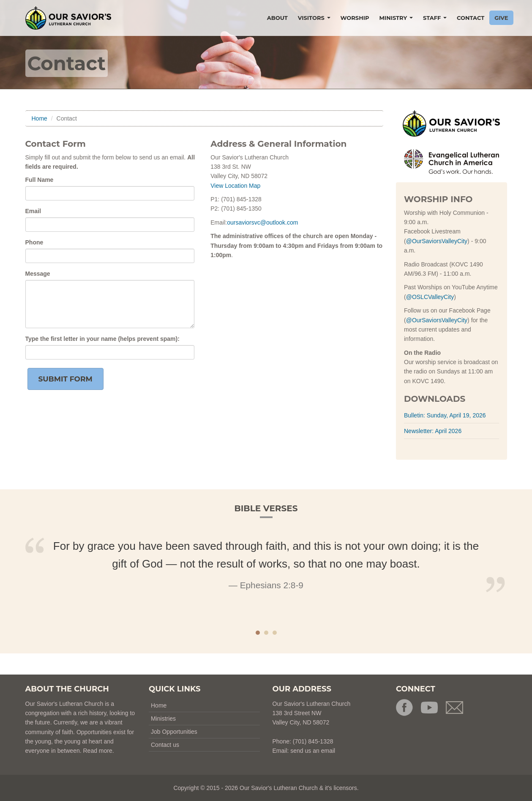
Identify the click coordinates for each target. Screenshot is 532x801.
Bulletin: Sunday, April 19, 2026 (445, 415)
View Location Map (235, 186)
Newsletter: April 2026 (433, 431)
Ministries (163, 719)
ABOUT (277, 18)
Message (38, 274)
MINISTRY (396, 18)
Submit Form (65, 379)
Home (40, 118)
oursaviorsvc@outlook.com (262, 222)
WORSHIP (355, 18)
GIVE (501, 18)
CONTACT (471, 18)
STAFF (435, 18)
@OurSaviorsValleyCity (437, 241)
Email (33, 211)
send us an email (313, 751)
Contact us (165, 745)
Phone (34, 242)
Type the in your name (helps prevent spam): (102, 339)
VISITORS (314, 18)
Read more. (98, 751)
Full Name (40, 180)
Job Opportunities (174, 732)
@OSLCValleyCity (430, 297)
